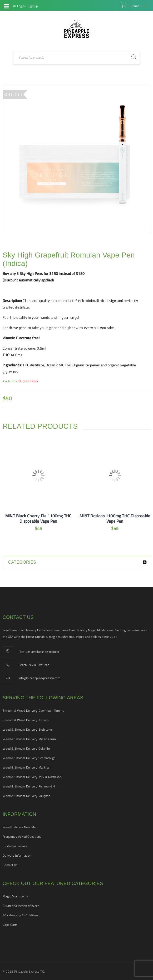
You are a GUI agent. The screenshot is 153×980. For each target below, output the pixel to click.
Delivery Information (17, 855)
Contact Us (10, 865)
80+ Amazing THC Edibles (21, 915)
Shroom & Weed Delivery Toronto (26, 720)
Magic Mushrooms (15, 896)
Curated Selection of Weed (21, 906)
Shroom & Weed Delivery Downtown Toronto (33, 711)
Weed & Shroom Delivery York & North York (33, 777)
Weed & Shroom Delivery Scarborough (29, 758)
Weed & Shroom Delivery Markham (27, 767)
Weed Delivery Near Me (19, 827)
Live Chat (6, 19)
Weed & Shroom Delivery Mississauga (29, 739)
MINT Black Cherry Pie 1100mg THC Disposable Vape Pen (38, 518)
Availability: (10, 381)
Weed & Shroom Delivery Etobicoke (27, 729)
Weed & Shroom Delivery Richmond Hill (30, 786)
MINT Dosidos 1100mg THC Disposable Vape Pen (115, 518)
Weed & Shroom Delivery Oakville (26, 748)
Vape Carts (10, 925)
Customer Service (15, 846)
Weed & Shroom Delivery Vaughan (26, 796)
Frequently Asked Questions (22, 837)
